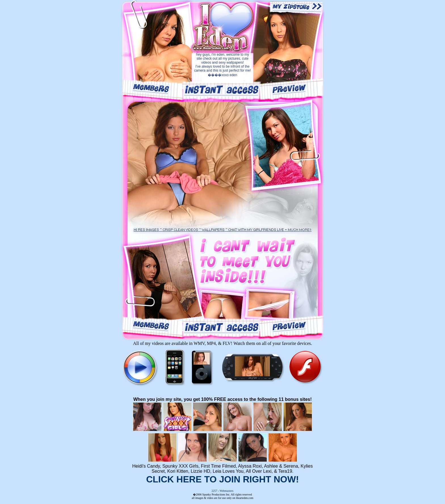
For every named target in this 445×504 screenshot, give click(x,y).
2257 (215, 491)
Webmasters (227, 491)
